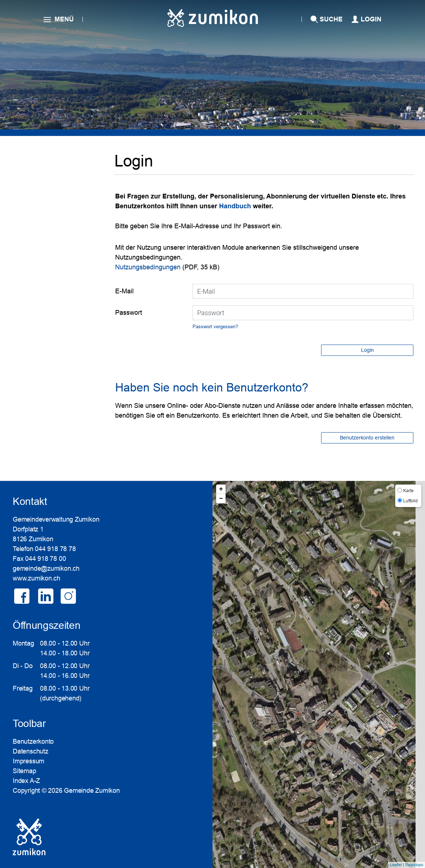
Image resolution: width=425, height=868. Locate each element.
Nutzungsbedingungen (148, 267)
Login (371, 19)
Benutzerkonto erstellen (367, 438)
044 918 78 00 (45, 559)
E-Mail (124, 291)
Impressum (29, 761)
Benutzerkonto (33, 742)
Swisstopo (414, 865)
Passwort (129, 313)
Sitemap (24, 771)
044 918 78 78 (55, 549)
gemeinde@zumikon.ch (46, 568)
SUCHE (331, 19)
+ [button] (221, 489)
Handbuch (236, 206)
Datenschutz (31, 751)
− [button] (221, 499)
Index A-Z (26, 781)
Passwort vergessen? (215, 327)
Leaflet (396, 865)
